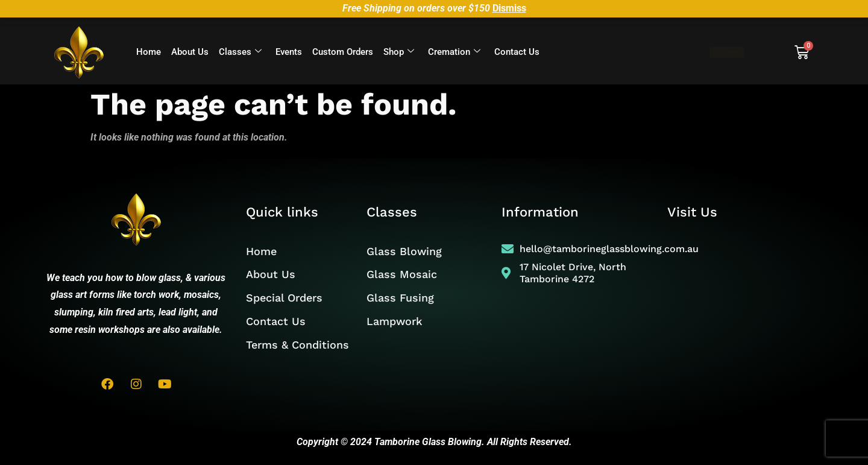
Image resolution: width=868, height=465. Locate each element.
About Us (190, 52)
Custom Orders (343, 52)
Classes (240, 52)
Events (289, 52)
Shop (399, 52)
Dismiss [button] (509, 8)
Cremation (454, 52)
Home (149, 52)
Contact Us (517, 52)
